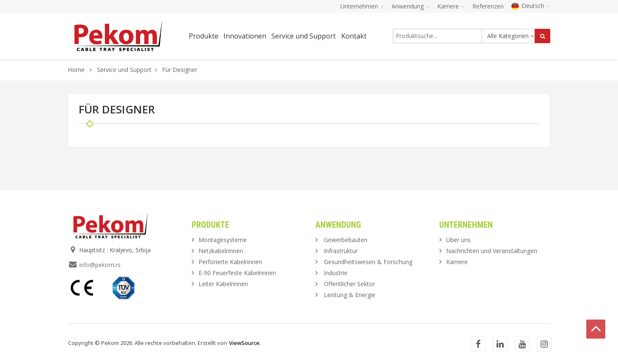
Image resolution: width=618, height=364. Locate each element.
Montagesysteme (223, 240)
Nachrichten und (492, 251)
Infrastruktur (341, 251)
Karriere (457, 262)
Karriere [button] (451, 6)
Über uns (458, 240)
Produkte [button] (204, 36)
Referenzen (488, 6)
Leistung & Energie (350, 295)
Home (76, 70)
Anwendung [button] (411, 6)
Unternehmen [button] (362, 6)
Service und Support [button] (303, 36)
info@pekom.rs (100, 265)
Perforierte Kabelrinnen (230, 262)
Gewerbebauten (346, 240)
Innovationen (245, 36)
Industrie (336, 273)
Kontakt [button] (354, 36)
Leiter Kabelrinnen (223, 284)
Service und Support (124, 70)
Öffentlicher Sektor (349, 284)
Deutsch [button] (531, 6)
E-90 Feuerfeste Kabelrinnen (237, 273)
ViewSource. (245, 343)
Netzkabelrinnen (221, 251)
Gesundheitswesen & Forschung (368, 262)
